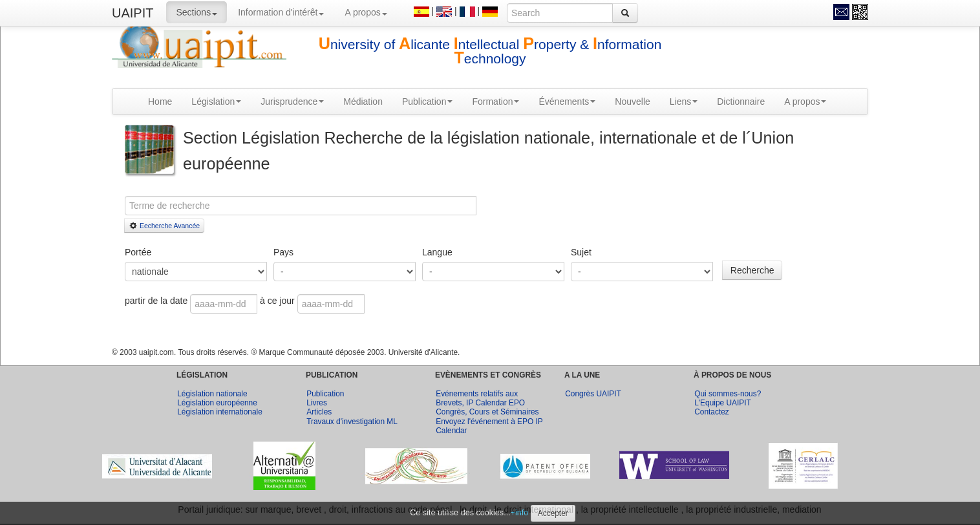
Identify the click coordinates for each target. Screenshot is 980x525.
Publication (428, 102)
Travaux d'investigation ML (352, 422)
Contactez (712, 412)
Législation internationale (220, 412)
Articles (319, 412)
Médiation (363, 102)
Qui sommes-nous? (728, 394)
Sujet (581, 252)
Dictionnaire (741, 102)
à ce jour (277, 301)
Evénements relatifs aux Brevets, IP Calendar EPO (480, 398)
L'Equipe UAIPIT (723, 403)
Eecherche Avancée (164, 226)
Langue (437, 252)
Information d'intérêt (281, 12)
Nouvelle (632, 102)
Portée (138, 252)
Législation (216, 102)
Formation (495, 102)
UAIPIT (133, 13)
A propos (366, 12)
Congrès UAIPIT (593, 394)
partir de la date (157, 301)
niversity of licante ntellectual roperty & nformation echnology (490, 51)
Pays (283, 252)
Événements (567, 102)
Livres (317, 403)
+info (520, 513)
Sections (197, 12)
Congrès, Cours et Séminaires (487, 412)
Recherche (752, 270)
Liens (684, 102)
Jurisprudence (292, 102)
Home (160, 102)
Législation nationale (212, 394)
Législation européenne (217, 403)
